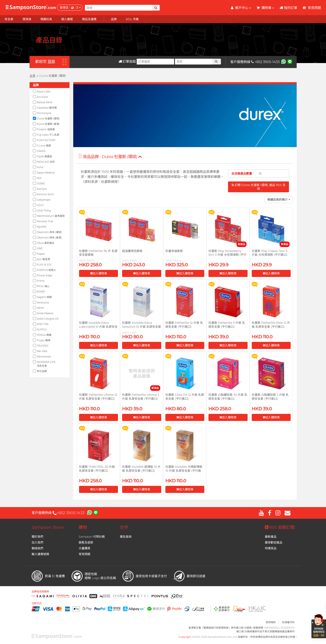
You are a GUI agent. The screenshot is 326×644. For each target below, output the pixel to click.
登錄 (51, 62)
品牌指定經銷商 (40, 592)
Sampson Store (48, 527)
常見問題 (84, 554)
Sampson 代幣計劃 (92, 537)
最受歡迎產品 (274, 542)
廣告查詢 (126, 537)
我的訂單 (288, 8)
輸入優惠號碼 (40, 554)
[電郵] (194, 62)
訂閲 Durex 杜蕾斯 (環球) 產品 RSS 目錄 (259, 187)
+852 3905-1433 (265, 62)
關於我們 (37, 537)
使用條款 (271, 622)
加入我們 (37, 542)
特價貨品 (271, 548)
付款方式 (37, 603)
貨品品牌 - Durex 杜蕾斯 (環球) (112, 157)
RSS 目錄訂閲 (280, 527)
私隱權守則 (288, 622)
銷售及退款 (86, 542)
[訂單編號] (155, 62)
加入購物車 (99, 273)
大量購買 (84, 548)
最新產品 (271, 537)
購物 (83, 527)
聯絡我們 (37, 548)
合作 (124, 527)
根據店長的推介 (279, 200)
